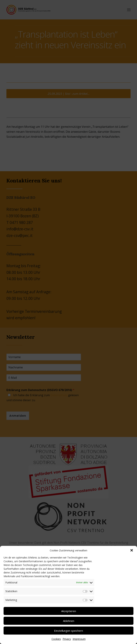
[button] (132, 550)
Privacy (67, 639)
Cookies (56, 639)
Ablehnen (69, 621)
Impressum (79, 639)
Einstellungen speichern (68, 631)
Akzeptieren (69, 611)
